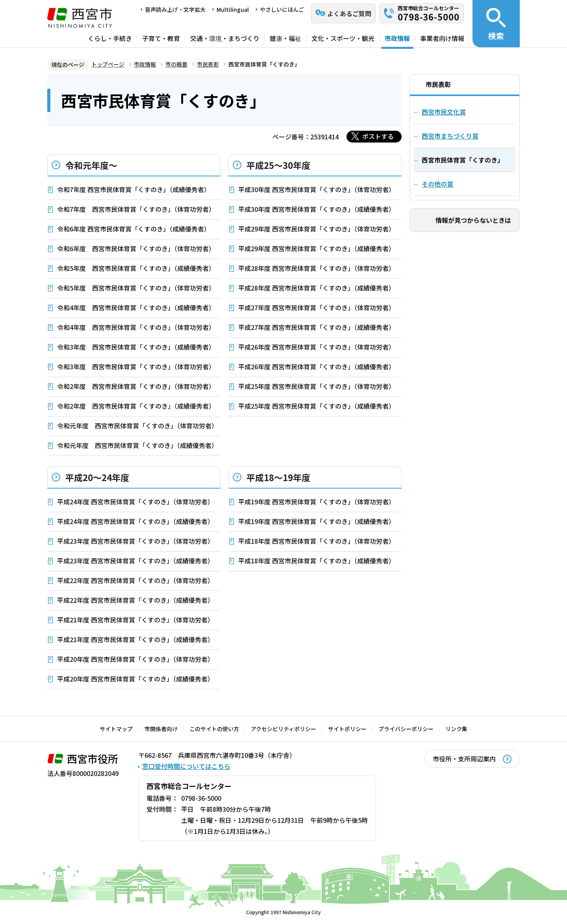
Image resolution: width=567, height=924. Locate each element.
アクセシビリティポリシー (283, 729)
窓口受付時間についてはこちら (186, 766)
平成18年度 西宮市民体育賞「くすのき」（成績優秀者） (317, 561)
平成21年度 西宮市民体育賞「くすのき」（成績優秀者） (135, 639)
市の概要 (176, 64)
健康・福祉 (285, 38)
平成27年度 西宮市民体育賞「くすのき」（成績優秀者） (317, 327)
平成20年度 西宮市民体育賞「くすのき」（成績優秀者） (135, 679)
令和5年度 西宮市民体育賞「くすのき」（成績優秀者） (136, 268)
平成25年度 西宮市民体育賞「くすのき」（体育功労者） (317, 386)
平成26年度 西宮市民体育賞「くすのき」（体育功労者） (317, 347)
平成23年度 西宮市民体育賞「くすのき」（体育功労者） (135, 541)
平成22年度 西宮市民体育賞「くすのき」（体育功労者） (135, 580)
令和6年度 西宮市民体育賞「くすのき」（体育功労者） (136, 248)
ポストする (378, 136)
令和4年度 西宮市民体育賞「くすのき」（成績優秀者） (136, 307)
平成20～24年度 (97, 477)
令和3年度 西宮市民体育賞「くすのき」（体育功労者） (136, 367)
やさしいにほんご (282, 9)
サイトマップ (116, 729)
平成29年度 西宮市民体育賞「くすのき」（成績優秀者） (317, 248)
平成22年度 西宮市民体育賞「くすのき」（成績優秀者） (135, 600)
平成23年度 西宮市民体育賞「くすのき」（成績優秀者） (135, 561)
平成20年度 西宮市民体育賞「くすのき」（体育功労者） (135, 659)
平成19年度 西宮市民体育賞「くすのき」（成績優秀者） (317, 521)
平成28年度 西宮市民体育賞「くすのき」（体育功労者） (317, 268)
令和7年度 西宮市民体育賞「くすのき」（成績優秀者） (134, 189)
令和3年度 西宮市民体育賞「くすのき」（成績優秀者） (136, 347)
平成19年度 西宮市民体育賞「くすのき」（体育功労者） (317, 502)
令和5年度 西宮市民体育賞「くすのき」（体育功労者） (136, 288)
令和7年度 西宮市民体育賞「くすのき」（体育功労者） (136, 209)
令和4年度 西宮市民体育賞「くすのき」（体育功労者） (136, 327)
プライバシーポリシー (406, 729)
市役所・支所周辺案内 (464, 759)
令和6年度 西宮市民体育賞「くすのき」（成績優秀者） (134, 229)
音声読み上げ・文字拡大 (175, 9)
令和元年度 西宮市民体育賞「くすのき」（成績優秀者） (137, 445)
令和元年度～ (91, 165)
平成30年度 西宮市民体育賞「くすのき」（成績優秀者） (317, 209)
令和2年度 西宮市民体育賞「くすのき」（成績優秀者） (136, 406)
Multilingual (233, 9)
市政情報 (397, 38)
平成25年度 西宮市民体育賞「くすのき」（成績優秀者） (317, 406)
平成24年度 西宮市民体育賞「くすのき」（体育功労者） (135, 502)
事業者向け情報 (442, 38)
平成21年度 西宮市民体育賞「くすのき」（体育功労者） (135, 620)
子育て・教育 (161, 38)
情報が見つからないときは (473, 220)
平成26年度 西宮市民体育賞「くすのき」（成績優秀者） (317, 367)
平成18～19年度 (278, 477)
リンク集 (456, 729)
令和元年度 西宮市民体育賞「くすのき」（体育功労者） (137, 426)
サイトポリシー (347, 729)
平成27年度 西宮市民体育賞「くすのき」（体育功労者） (317, 307)
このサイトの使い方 (214, 729)
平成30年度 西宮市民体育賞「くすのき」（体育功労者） (317, 189)
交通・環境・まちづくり (225, 38)
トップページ (108, 64)
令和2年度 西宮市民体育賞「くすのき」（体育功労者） (136, 386)
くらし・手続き (110, 38)
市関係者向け (161, 729)
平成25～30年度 (278, 165)
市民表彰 (208, 64)
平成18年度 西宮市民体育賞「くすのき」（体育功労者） (317, 541)
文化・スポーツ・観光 (343, 38)
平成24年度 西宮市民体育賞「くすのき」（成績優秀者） (135, 521)
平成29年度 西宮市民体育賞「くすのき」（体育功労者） (317, 229)
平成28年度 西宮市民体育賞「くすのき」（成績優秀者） (317, 288)
